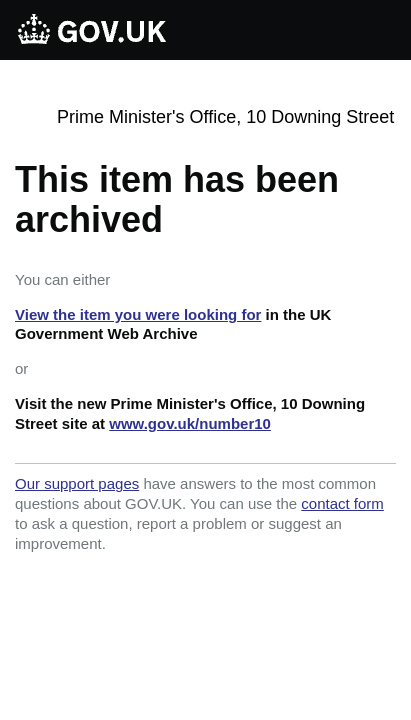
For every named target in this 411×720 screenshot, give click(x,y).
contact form (342, 503)
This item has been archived (177, 199)
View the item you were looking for (138, 314)
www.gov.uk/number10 (190, 423)
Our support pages (77, 483)
